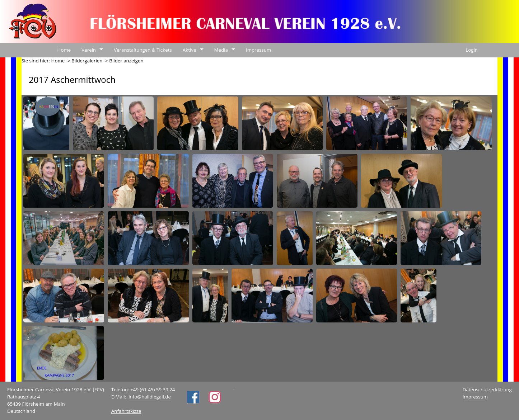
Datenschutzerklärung (487, 390)
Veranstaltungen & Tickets (143, 50)
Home (64, 50)
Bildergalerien (87, 61)
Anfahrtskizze (126, 411)
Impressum (258, 50)
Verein (89, 50)
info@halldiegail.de (150, 397)
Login (472, 50)
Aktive (190, 50)
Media (221, 50)
